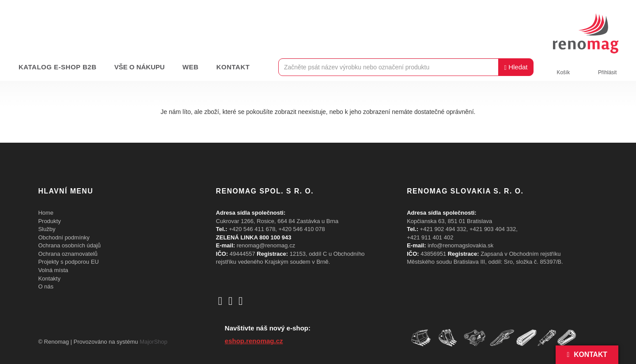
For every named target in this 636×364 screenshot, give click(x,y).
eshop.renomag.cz (254, 341)
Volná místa (53, 270)
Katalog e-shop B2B (58, 67)
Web (191, 67)
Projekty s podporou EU (68, 262)
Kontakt (233, 67)
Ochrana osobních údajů (69, 245)
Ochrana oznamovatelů (68, 254)
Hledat (516, 67)
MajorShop (153, 342)
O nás (46, 286)
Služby (47, 229)
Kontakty (49, 279)
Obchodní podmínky (64, 237)
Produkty (49, 221)
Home (46, 213)
